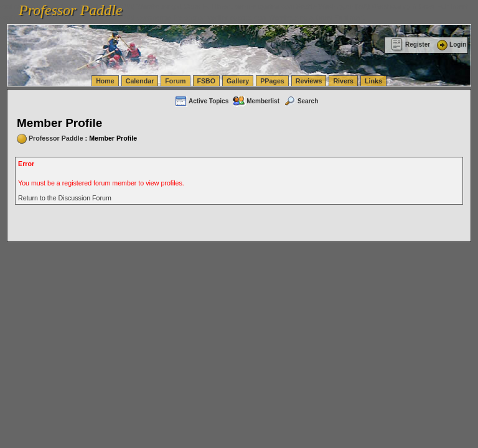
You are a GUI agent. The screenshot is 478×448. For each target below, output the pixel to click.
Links (373, 81)
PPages (272, 81)
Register (410, 44)
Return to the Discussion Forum (65, 198)
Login (451, 44)
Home (105, 81)
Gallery (238, 81)
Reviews (309, 81)
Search (301, 101)
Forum (175, 81)
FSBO (207, 81)
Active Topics (201, 101)
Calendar (140, 81)
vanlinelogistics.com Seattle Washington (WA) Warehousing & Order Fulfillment (352, 6)
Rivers (343, 81)
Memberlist (256, 101)
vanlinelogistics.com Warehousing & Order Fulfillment (286, 17)
